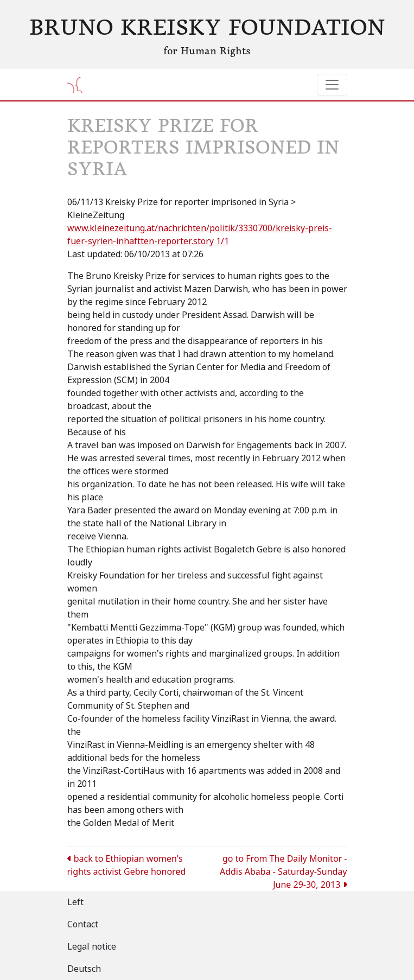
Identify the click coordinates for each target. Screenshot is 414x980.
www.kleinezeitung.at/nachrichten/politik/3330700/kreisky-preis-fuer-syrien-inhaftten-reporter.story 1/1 (200, 235)
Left (75, 902)
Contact (83, 924)
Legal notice (92, 947)
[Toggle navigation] (332, 85)
